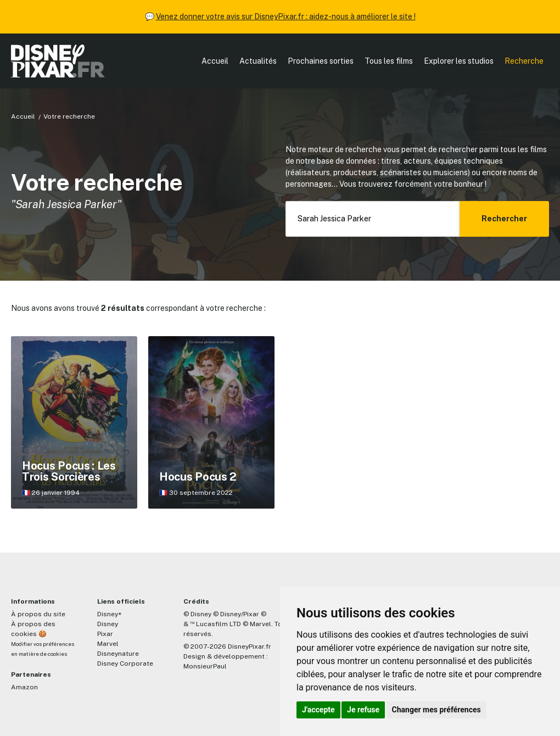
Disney (108, 624)
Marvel (108, 644)
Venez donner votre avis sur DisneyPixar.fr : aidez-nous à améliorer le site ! (286, 16)
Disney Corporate (125, 663)
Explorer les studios (459, 61)
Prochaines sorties (321, 61)
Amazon (24, 687)
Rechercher (504, 219)
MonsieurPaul (205, 666)
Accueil (215, 61)
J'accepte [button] (318, 710)
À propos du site (38, 614)
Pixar (105, 634)
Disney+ (110, 614)
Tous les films (389, 61)
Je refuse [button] (363, 710)
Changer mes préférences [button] (436, 710)
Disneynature (118, 654)
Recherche (524, 61)
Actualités (258, 61)
